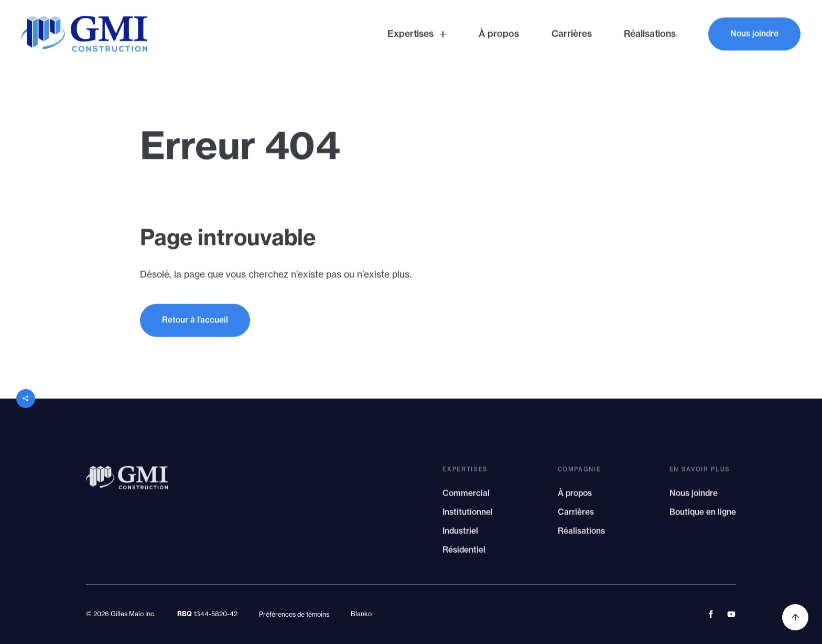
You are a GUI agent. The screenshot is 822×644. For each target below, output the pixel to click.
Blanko (361, 614)
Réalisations (581, 534)
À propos (575, 496)
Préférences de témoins (294, 614)
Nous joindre (694, 496)
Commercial (466, 496)
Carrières (576, 515)
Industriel (460, 534)
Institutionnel (468, 515)
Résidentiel (464, 553)
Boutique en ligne (703, 515)
